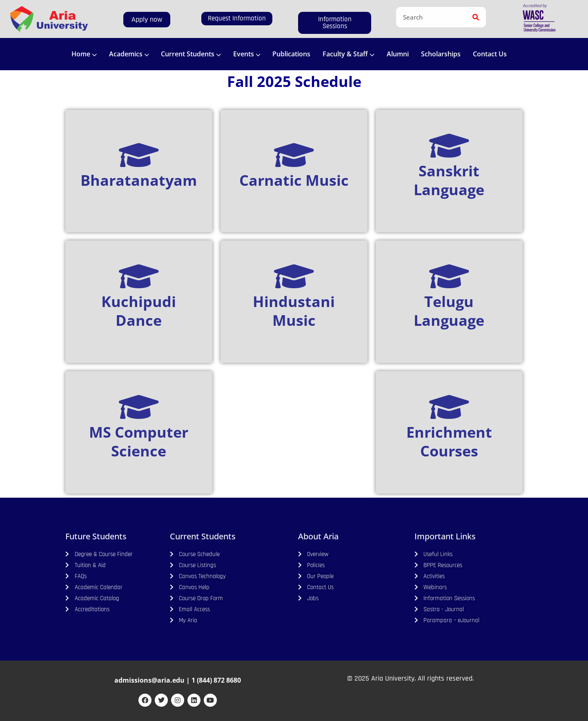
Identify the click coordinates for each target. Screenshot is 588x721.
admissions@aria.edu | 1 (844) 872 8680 (178, 680)
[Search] (476, 17)
